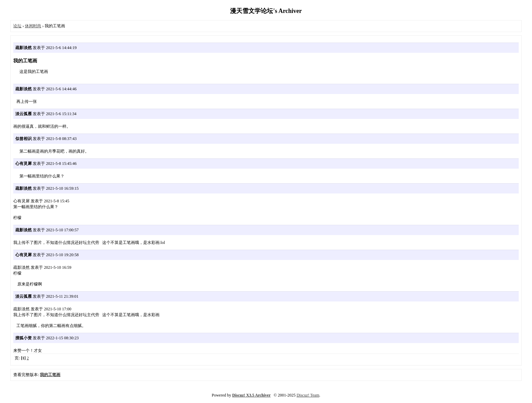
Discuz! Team (308, 395)
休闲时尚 (33, 26)
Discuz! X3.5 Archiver (251, 395)
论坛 (17, 26)
